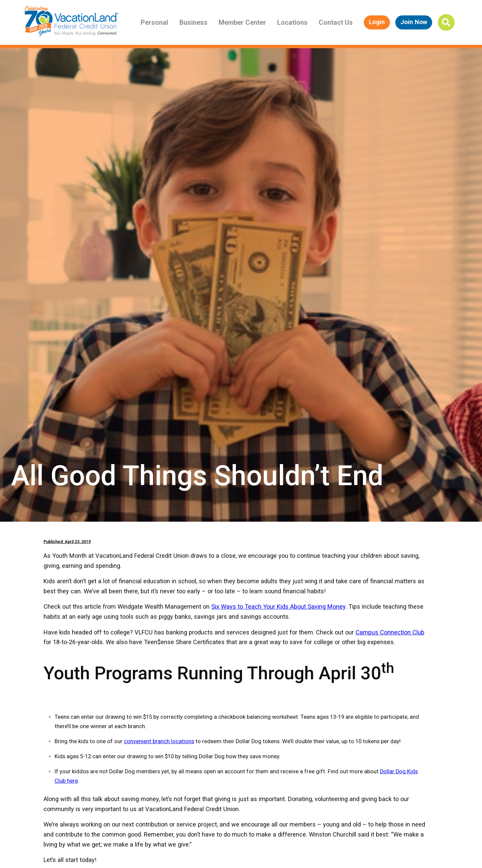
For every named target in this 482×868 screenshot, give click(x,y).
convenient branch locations (159, 741)
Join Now (414, 22)
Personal (154, 22)
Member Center (242, 22)
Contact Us (336, 22)
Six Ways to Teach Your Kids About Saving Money (278, 606)
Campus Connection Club (390, 632)
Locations (292, 22)
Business (193, 22)
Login (377, 22)
